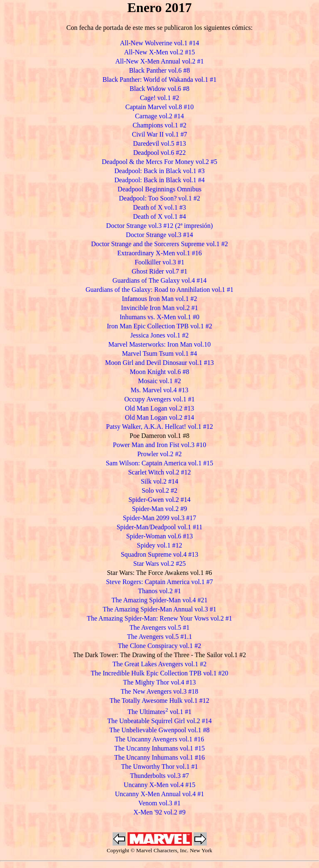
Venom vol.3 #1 (159, 803)
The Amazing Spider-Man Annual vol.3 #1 (159, 609)
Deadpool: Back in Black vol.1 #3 (159, 171)
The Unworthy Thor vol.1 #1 (159, 767)
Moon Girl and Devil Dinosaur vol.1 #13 (159, 363)
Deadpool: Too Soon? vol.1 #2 (159, 198)
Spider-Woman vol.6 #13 (160, 536)
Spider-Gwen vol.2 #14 (159, 500)
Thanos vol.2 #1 (159, 591)
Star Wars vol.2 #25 (159, 564)
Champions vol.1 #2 (159, 125)
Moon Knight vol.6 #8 (159, 372)
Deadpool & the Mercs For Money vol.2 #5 (159, 162)
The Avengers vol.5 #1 (160, 627)
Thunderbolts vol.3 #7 (159, 776)
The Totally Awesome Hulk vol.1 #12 (159, 701)
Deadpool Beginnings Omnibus (159, 189)
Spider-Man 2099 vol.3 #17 (160, 518)
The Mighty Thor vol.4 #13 (159, 682)
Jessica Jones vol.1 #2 (159, 335)
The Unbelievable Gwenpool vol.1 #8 (159, 730)
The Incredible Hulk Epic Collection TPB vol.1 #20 (159, 673)
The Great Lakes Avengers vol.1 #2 (159, 664)
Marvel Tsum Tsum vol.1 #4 (160, 353)
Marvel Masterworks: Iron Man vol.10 (160, 344)
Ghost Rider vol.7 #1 (159, 271)
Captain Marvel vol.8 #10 (159, 107)
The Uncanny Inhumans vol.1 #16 (159, 757)
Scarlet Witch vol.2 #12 (159, 472)
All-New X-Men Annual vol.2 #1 (160, 61)
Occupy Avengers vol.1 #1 (159, 399)
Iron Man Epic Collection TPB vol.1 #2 (159, 326)
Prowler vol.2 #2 (159, 454)
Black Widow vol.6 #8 (159, 89)
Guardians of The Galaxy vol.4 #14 (159, 280)
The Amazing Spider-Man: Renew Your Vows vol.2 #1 (159, 618)
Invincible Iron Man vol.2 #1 (159, 308)
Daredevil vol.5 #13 (159, 143)
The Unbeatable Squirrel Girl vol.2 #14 (159, 721)
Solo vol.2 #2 (159, 490)
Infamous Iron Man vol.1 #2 (160, 299)
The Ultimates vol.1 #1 (159, 712)
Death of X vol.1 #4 (159, 216)
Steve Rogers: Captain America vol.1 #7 (159, 582)
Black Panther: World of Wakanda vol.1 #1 (160, 79)
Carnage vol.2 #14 (159, 116)
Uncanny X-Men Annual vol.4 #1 (160, 794)
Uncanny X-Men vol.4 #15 (159, 785)
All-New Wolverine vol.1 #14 (159, 43)
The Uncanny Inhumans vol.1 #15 (159, 748)
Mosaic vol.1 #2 (159, 381)
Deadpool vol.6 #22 (160, 153)
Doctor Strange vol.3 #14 (159, 235)
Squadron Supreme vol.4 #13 (160, 554)
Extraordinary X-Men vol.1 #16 (159, 253)
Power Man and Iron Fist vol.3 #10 (159, 445)
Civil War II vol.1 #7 (159, 134)
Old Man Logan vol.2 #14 (160, 417)
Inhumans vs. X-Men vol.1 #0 (159, 317)
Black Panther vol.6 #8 (160, 70)
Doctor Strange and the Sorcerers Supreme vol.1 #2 (159, 244)
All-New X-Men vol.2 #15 (160, 52)
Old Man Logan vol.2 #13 (160, 408)
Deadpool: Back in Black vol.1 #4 (159, 180)
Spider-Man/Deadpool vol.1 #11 (160, 527)
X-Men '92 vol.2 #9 (159, 812)
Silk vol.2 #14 (159, 481)
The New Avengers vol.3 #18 (160, 691)
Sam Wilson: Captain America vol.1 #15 (160, 463)
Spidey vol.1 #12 (160, 545)
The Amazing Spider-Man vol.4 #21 (159, 600)
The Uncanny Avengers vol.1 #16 (159, 739)
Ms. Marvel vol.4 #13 (159, 390)
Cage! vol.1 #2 (160, 98)
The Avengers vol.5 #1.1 (160, 637)
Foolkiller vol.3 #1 (159, 262)
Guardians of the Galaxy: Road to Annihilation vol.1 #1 (159, 290)
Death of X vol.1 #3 (159, 207)
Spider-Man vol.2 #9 (160, 509)
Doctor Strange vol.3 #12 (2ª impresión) (160, 226)
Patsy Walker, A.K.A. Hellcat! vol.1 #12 (159, 427)
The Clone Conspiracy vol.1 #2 (159, 646)
